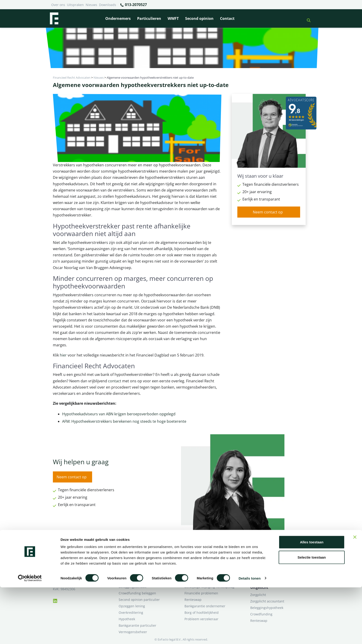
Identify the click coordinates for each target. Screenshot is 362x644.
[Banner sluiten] (355, 594)
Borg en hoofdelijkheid (136, 561)
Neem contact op (268, 212)
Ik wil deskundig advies (268, 561)
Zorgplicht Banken (133, 580)
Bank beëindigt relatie (136, 554)
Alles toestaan (312, 599)
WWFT (173, 18)
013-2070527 (133, 5)
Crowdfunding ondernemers (207, 574)
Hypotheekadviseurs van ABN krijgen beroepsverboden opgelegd (119, 414)
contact (115, 381)
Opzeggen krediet (198, 567)
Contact (227, 18)
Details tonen (249, 635)
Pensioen (192, 561)
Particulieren (149, 18)
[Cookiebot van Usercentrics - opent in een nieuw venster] (30, 635)
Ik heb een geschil (264, 554)
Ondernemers (118, 18)
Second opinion (199, 18)
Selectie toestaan (312, 614)
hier (63, 355)
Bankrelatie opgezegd (201, 554)
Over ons (58, 5)
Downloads (108, 5)
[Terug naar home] (54, 18)
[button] (307, 18)
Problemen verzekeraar (137, 567)
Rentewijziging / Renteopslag (141, 574)
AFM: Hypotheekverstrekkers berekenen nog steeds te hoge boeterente (124, 421)
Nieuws (91, 5)
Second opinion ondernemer (207, 580)
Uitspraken (75, 5)
